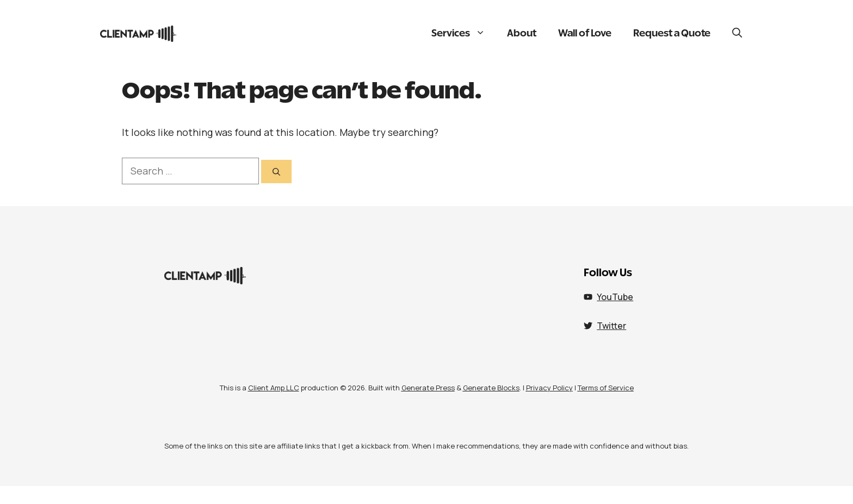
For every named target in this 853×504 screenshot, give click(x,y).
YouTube (615, 297)
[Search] (276, 172)
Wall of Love (585, 34)
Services (464, 34)
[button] (737, 34)
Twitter (611, 326)
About (522, 34)
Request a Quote (672, 34)
